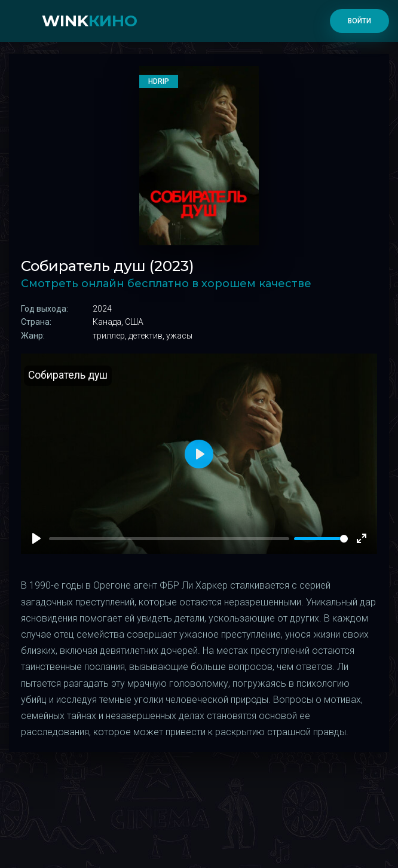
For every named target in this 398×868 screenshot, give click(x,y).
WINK (90, 21)
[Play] (36, 538)
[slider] (321, 539)
